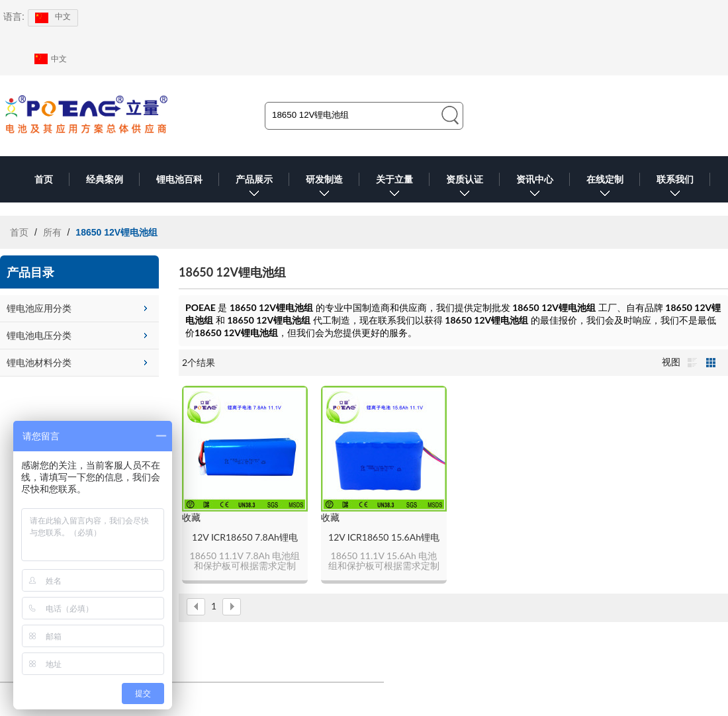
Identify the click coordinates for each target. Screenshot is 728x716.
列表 (692, 363)
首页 (44, 179)
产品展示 (254, 188)
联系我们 (675, 188)
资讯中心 (535, 188)
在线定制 (605, 188)
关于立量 (394, 188)
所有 (52, 232)
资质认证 (465, 188)
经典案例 (105, 179)
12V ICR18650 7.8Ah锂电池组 (245, 538)
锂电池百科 (179, 179)
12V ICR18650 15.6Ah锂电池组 (384, 538)
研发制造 (324, 188)
